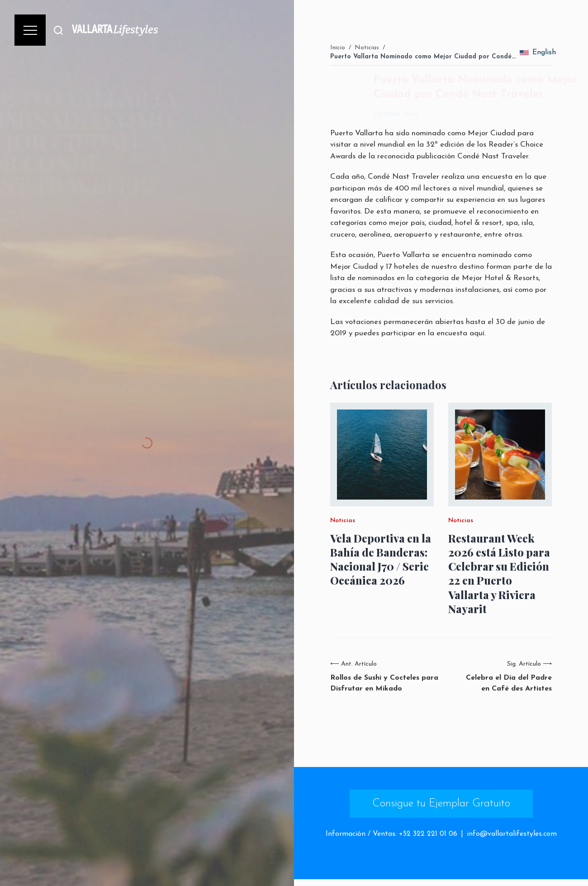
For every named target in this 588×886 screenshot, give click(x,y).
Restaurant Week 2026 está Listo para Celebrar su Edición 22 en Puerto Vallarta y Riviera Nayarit (499, 574)
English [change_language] (538, 52)
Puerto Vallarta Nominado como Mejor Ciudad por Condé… (423, 57)
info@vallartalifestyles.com (512, 834)
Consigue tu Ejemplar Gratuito (441, 804)
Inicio (338, 48)
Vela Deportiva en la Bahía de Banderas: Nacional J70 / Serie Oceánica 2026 (381, 560)
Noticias (367, 48)
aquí (477, 333)
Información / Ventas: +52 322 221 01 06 (391, 834)
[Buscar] (58, 30)
